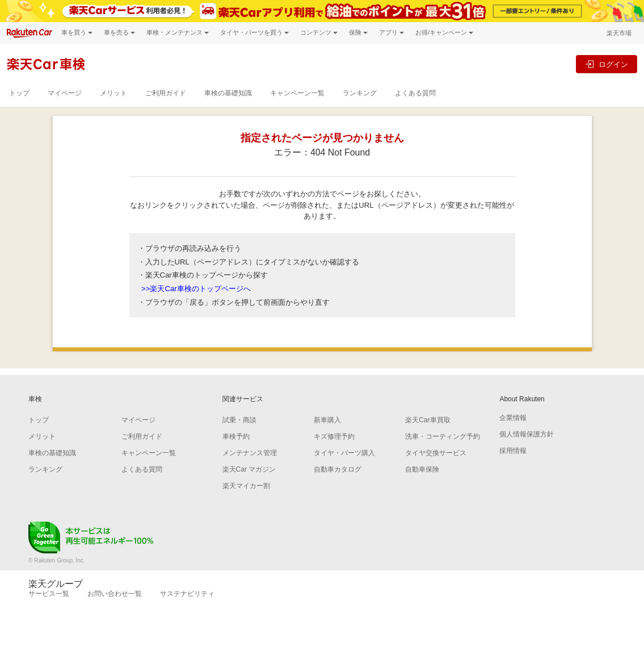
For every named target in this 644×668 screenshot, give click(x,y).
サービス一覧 (49, 594)
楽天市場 (619, 33)
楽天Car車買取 (428, 420)
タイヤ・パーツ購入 (344, 453)
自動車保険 (422, 469)
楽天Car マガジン (249, 469)
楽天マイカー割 (246, 486)
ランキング (360, 93)
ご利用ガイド (166, 93)
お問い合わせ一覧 (115, 594)
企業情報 (513, 418)
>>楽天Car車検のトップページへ (196, 289)
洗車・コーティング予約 (443, 436)
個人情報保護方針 (527, 434)
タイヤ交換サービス (436, 453)
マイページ (65, 93)
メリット (113, 93)
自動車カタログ (338, 469)
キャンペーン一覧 (297, 93)
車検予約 (236, 436)
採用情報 (513, 451)
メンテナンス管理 (250, 453)
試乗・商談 (239, 420)
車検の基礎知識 (228, 93)
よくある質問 (415, 93)
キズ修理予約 (334, 436)
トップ (19, 93)
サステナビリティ (187, 594)
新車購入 (327, 420)
